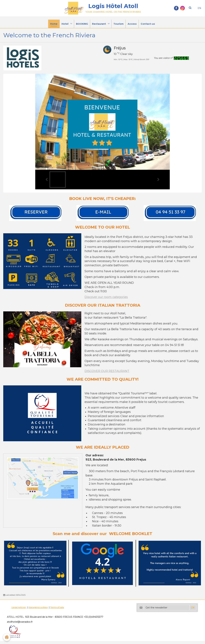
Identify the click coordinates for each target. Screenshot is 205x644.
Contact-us (151, 25)
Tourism (120, 25)
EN (199, 8)
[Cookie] (7, 637)
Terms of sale (57, 610)
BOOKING (81, 25)
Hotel (63, 25)
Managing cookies (38, 610)
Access (134, 25)
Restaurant (99, 25)
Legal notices (19, 610)
